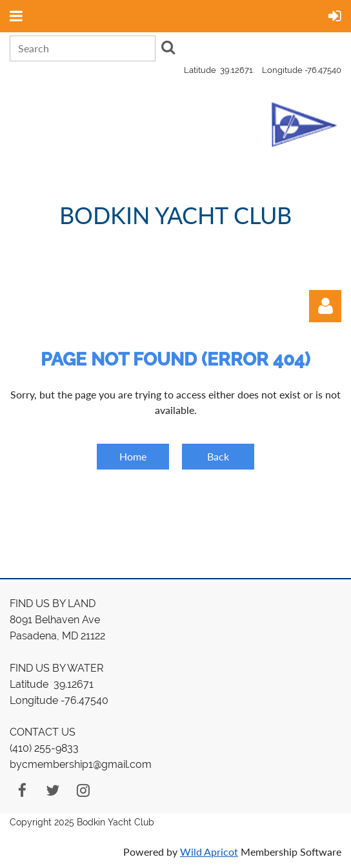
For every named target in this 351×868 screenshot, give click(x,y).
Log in (325, 306)
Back (218, 456)
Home (133, 456)
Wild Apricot (209, 852)
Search (168, 47)
